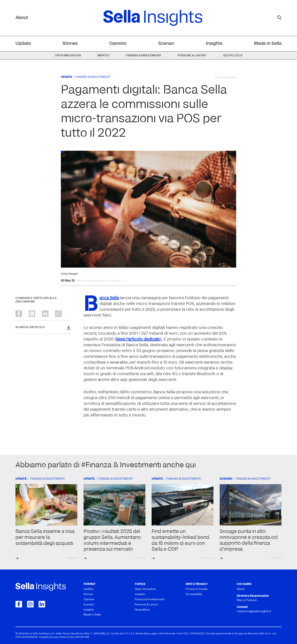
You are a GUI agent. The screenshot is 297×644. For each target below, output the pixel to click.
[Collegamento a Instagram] (30, 604)
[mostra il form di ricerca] (279, 18)
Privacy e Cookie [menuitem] (197, 589)
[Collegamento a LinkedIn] (42, 604)
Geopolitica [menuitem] (233, 56)
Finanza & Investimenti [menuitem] (144, 56)
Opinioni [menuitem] (118, 44)
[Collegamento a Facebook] (19, 604)
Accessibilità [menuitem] (194, 594)
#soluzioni (114, 281)
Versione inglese (225, 78)
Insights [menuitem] (214, 44)
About (22, 18)
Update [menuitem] (23, 44)
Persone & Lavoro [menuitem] (192, 56)
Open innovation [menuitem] (68, 56)
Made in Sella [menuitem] (268, 44)
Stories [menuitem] (70, 44)
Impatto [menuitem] (103, 56)
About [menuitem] (241, 589)
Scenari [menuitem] (166, 44)
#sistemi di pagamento (91, 281)
